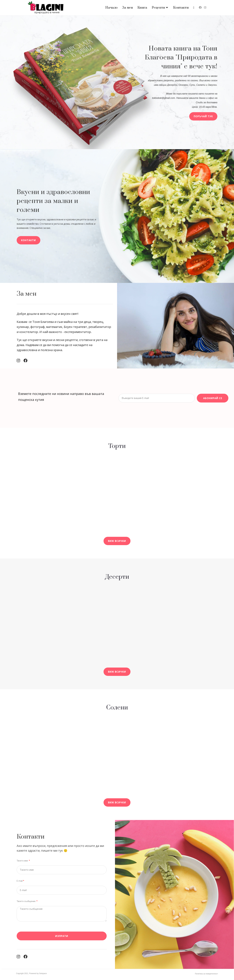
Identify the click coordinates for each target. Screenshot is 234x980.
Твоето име (23, 861)
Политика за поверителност (206, 974)
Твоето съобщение (26, 901)
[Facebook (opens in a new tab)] (200, 7)
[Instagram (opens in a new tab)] (205, 7)
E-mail (20, 881)
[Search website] (194, 8)
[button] (203, 116)
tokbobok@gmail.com (163, 98)
